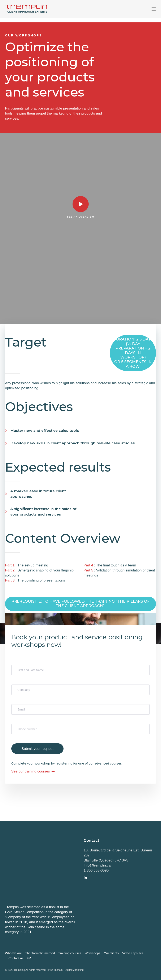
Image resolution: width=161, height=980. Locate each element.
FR (29, 958)
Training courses (70, 953)
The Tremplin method (40, 953)
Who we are (13, 953)
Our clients (111, 953)
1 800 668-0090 (96, 870)
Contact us (16, 958)
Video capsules (133, 953)
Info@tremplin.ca (97, 865)
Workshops (93, 953)
